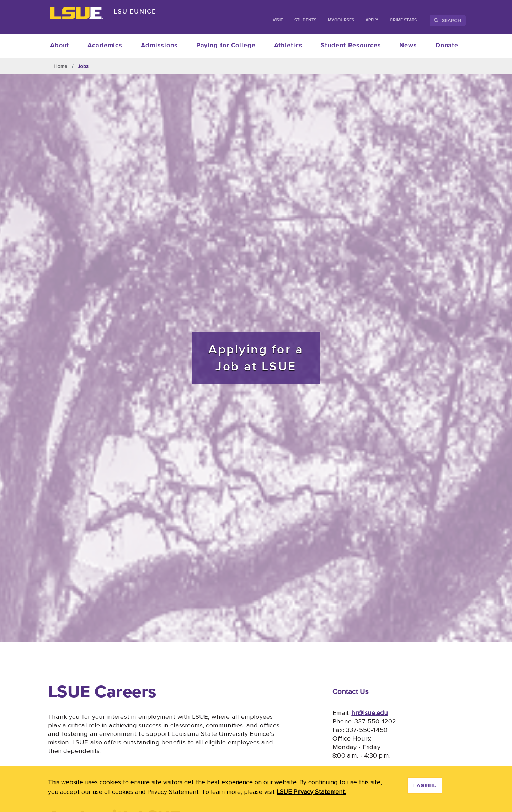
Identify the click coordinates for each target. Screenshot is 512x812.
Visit (278, 20)
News (408, 46)
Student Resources (351, 46)
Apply (372, 20)
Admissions (159, 46)
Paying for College (226, 46)
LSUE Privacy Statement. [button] (311, 792)
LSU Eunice (135, 11)
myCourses (341, 20)
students (306, 20)
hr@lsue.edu (370, 712)
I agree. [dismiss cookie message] (425, 786)
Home (61, 66)
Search (448, 20)
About (60, 46)
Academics (105, 46)
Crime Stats (403, 20)
